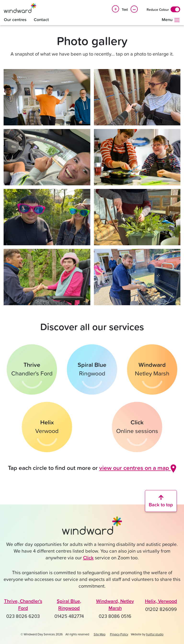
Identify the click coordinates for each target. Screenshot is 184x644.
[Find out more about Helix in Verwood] (47, 427)
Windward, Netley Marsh (115, 604)
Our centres (15, 20)
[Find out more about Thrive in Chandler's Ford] (32, 369)
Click (88, 558)
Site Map (100, 634)
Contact (41, 20)
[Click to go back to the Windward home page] (92, 528)
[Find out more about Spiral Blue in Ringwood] (92, 369)
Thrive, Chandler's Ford (23, 604)
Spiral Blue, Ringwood (69, 604)
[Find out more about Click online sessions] (137, 427)
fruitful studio (155, 634)
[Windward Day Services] (20, 8)
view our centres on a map (138, 468)
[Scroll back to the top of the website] (161, 501)
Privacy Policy (119, 634)
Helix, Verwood (161, 601)
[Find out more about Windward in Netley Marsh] (152, 369)
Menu (171, 20)
